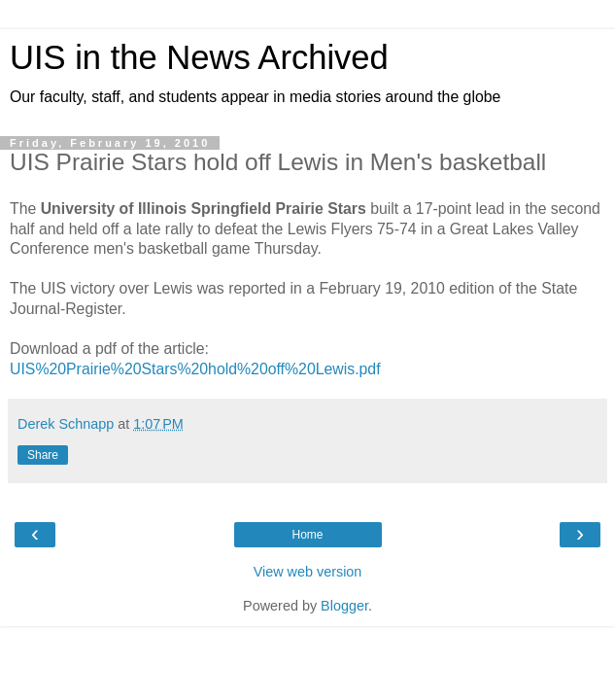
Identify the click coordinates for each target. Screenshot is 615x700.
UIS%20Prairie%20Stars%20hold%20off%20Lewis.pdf (195, 369)
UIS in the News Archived (199, 57)
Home (307, 535)
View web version (308, 572)
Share (43, 455)
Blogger (344, 606)
